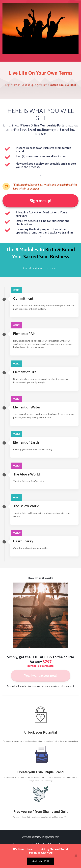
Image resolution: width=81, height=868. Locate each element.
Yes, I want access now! (41, 675)
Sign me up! (41, 201)
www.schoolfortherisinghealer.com (41, 837)
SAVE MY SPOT (40, 861)
